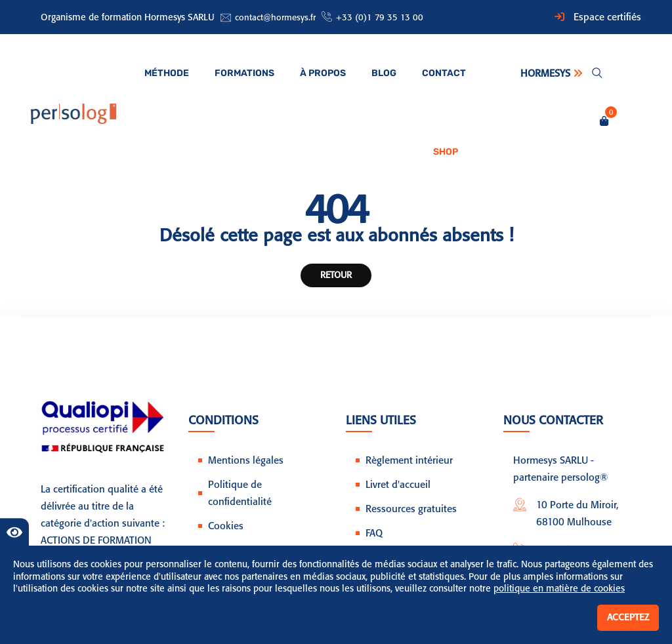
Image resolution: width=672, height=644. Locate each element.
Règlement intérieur (409, 460)
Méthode (167, 73)
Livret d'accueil (398, 485)
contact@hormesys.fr (275, 17)
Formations (244, 73)
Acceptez (628, 617)
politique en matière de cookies (559, 589)
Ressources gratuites (411, 509)
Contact (444, 73)
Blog (384, 73)
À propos (323, 73)
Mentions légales (246, 460)
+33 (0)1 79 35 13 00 (380, 17)
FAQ (374, 533)
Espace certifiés (607, 17)
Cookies (226, 526)
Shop (446, 152)
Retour (336, 275)
